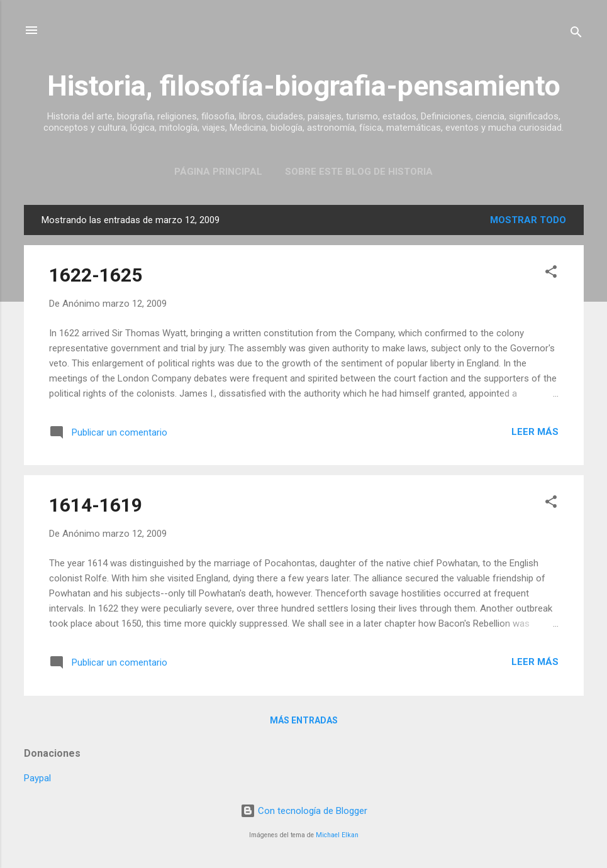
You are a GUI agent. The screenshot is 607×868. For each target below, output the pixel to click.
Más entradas (304, 720)
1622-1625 (96, 275)
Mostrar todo (528, 220)
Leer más (535, 432)
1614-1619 (96, 505)
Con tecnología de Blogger (304, 811)
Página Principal (218, 172)
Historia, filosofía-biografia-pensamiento (304, 86)
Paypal (37, 778)
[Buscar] (576, 34)
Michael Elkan (337, 835)
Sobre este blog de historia (359, 172)
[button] (551, 274)
